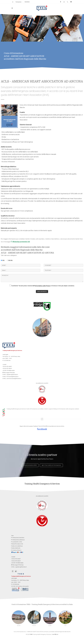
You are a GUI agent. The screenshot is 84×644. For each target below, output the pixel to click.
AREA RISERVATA (16, 548)
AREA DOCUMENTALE (17, 546)
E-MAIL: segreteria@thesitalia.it (10, 375)
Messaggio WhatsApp (9, 373)
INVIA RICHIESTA (42, 292)
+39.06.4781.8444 (7, 368)
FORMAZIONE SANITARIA (18, 538)
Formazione (19, 2)
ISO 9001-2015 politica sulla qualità (20, 586)
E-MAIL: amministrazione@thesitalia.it (12, 379)
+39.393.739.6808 (7, 370)
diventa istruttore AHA (30, 465)
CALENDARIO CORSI (17, 542)
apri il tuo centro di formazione (51, 465)
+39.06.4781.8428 (7, 366)
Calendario (27, 2)
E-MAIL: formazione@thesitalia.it (10, 377)
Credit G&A (55, 634)
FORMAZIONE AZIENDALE (18, 540)
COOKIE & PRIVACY (16, 550)
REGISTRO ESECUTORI (17, 544)
